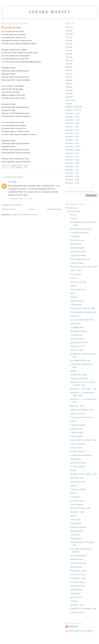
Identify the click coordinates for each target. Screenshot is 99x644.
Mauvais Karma (76, 567)
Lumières (74, 601)
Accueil (31, 209)
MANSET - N (71, 153)
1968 (67, 27)
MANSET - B (71, 117)
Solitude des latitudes (78, 527)
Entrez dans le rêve (77, 586)
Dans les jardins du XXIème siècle (83, 312)
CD (67, 103)
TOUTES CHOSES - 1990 (80, 508)
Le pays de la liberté (78, 255)
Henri (10, 182)
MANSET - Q (71, 163)
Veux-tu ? (74, 278)
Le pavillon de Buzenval (79, 233)
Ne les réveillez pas (78, 289)
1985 (67, 70)
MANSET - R (21, 168)
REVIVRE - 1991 (77, 478)
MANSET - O (71, 157)
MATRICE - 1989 (77, 512)
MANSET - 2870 (72, 110)
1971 (67, 37)
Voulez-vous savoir (77, 240)
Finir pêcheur (75, 593)
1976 (67, 47)
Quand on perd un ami (79, 342)
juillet (73, 211)
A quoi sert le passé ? (78, 425)
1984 (67, 67)
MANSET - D (71, 123)
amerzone (73, 627)
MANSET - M (71, 150)
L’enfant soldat (76, 305)
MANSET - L (71, 146)
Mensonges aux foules (79, 331)
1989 (67, 74)
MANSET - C (71, 120)
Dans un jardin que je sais (80, 259)
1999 (67, 87)
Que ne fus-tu (75, 323)
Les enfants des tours (78, 563)
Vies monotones (76, 590)
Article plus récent (8, 209)
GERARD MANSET (50, 12)
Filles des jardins (77, 531)
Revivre (73, 493)
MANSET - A (71, 113)
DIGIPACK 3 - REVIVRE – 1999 (83, 389)
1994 (67, 80)
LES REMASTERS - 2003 (80, 360)
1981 (67, 60)
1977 (67, 50)
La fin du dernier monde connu (82, 320)
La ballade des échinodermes (81, 455)
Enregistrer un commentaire (12, 205)
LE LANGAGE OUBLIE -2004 (82, 308)
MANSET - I (70, 140)
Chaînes (73, 286)
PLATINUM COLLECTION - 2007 (84, 267)
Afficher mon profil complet (80, 631)
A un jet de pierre (77, 335)
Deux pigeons (75, 459)
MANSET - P (71, 160)
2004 (67, 90)
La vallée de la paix (78, 467)
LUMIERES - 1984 (78, 578)
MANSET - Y (71, 183)
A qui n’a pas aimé (77, 444)
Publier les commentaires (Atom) (25, 214)
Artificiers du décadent (79, 378)
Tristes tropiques (77, 504)
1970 (67, 34)
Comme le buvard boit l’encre (82, 417)
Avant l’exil (75, 535)
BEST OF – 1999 (77, 406)
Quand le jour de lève (78, 463)
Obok (72, 293)
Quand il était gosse (78, 413)
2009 (71, 208)
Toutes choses (75, 520)
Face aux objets (76, 448)
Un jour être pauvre (78, 582)
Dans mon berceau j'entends (81, 229)
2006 (67, 93)
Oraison (73, 421)
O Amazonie (75, 236)
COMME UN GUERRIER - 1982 (83, 609)
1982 (67, 64)
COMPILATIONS (72, 107)
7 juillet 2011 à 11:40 (20, 199)
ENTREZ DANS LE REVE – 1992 (84, 474)
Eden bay (74, 485)
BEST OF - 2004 (77, 350)
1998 (67, 84)
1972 (67, 40)
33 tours (69, 100)
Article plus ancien (54, 209)
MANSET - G (71, 133)
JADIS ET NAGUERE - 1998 (82, 410)
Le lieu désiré (75, 497)
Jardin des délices (77, 301)
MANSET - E (71, 127)
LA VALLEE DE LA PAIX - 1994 (83, 440)
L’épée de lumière (77, 612)
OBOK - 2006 (76, 270)
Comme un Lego (77, 263)
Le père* (74, 218)
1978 (67, 54)
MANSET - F (71, 130)
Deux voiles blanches (78, 556)
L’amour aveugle (77, 432)
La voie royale (76, 274)
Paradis (73, 470)
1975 (67, 44)
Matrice (73, 516)
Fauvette (73, 297)
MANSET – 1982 (77, 605)
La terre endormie (77, 451)
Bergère (73, 371)
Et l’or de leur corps (78, 574)
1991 (67, 77)
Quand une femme (77, 248)
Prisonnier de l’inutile (78, 571)
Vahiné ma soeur (77, 429)
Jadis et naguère (76, 436)
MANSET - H (71, 137)
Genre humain (76, 244)
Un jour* (74, 215)
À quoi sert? (75, 316)
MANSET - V (71, 180)
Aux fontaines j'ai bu (78, 251)
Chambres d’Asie (77, 559)
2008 (67, 97)
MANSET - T (71, 173)
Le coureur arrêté (77, 339)
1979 (13, 168)
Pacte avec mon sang (78, 282)
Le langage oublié (77, 327)
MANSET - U (71, 176)
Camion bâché (76, 523)
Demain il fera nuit (77, 346)
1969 (67, 31)
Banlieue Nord (76, 538)
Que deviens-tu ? (77, 597)
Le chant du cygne (77, 501)
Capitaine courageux (78, 489)
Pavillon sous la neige (78, 375)
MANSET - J (71, 143)
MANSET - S (71, 170)
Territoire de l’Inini (77, 482)
